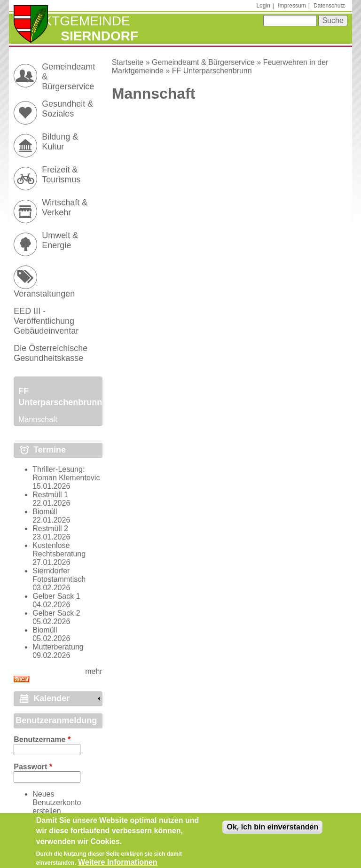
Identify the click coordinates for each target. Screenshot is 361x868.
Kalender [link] (51, 698)
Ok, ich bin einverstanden (272, 830)
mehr (94, 671)
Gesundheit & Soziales (67, 109)
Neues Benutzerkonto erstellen (57, 802)
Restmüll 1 (50, 495)
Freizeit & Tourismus (61, 175)
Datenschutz (329, 6)
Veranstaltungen (44, 294)
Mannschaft (38, 419)
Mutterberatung (58, 647)
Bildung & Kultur (60, 142)
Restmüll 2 (50, 528)
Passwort (33, 767)
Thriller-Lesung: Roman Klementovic (66, 473)
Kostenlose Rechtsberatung (59, 550)
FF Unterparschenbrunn (212, 71)
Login (263, 6)
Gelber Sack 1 (56, 596)
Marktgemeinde (72, 21)
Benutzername (42, 739)
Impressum (292, 6)
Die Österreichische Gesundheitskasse (51, 353)
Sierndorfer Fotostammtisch (59, 575)
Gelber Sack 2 (56, 613)
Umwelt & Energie (60, 240)
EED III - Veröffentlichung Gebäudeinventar (46, 321)
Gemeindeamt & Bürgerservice (203, 62)
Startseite (128, 62)
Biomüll (45, 512)
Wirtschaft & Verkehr (65, 207)
